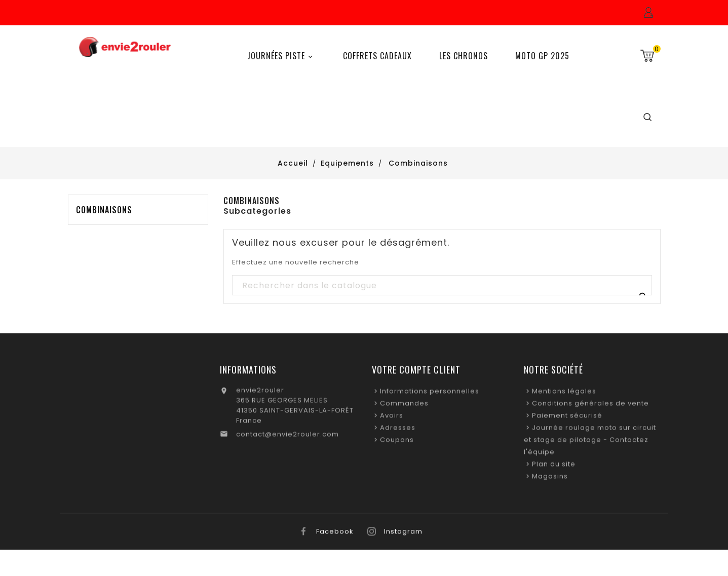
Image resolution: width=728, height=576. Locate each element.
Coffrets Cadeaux (377, 56)
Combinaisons (104, 210)
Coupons (397, 443)
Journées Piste (281, 56)
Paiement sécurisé (567, 419)
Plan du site (554, 467)
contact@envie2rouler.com (288, 437)
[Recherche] (442, 286)
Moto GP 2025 (542, 56)
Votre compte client (416, 373)
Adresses (398, 431)
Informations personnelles (430, 394)
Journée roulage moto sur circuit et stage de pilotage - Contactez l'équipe (590, 443)
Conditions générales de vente (590, 407)
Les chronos (464, 56)
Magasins (550, 479)
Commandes (404, 407)
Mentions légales (564, 394)
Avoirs (392, 419)
